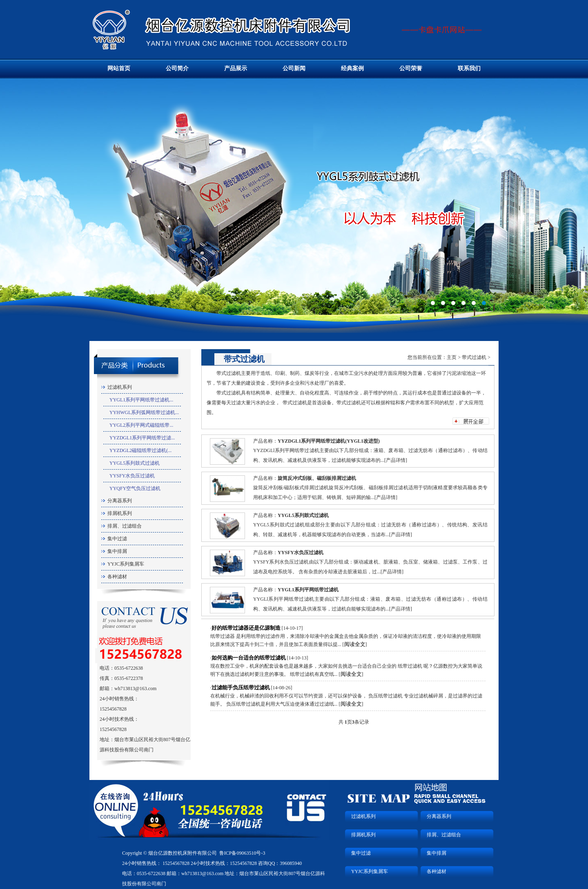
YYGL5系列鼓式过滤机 (135, 463)
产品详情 (396, 460)
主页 (452, 357)
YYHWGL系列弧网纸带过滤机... (144, 412)
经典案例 (352, 68)
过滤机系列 (120, 387)
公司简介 (177, 68)
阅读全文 (355, 644)
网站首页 (119, 68)
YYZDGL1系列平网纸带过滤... (142, 438)
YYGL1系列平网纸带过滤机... (141, 400)
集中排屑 (117, 551)
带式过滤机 (474, 357)
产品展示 (236, 68)
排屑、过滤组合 (125, 526)
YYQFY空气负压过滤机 (135, 488)
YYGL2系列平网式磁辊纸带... (141, 425)
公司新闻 (294, 68)
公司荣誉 (411, 68)
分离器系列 (120, 501)
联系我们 (469, 68)
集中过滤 (117, 539)
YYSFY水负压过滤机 (132, 476)
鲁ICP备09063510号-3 (242, 853)
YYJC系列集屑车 (126, 564)
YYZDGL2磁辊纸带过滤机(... (140, 450)
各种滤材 (117, 577)
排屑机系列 (120, 513)
